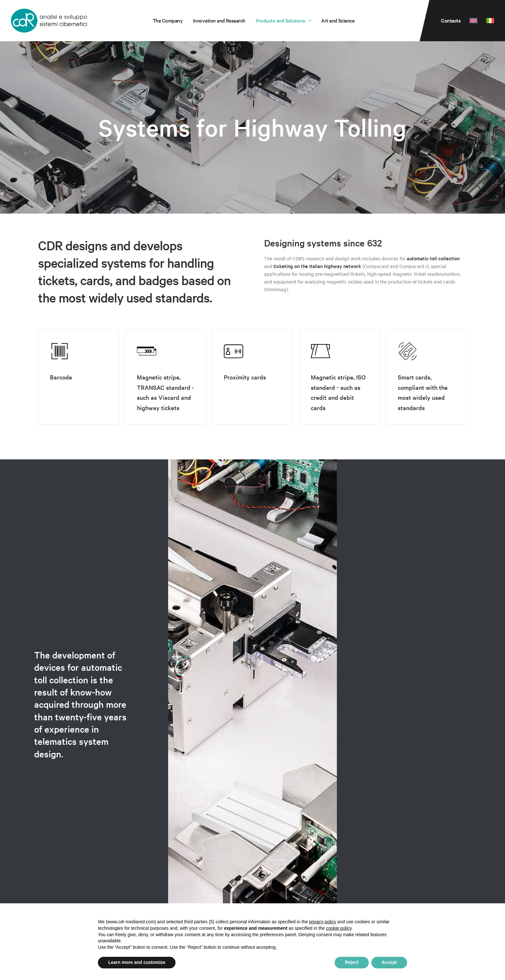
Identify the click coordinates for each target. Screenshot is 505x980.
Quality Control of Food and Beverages (92, 846)
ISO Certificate (374, 877)
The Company (168, 20)
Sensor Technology (64, 876)
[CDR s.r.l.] (49, 21)
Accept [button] (389, 962)
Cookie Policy (451, 880)
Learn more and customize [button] (137, 962)
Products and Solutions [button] (283, 20)
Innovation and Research (219, 20)
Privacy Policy (452, 873)
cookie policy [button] (339, 928)
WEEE (364, 861)
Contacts (451, 20)
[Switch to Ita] (488, 21)
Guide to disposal (376, 869)
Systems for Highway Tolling (77, 856)
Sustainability (372, 884)
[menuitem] (168, 21)
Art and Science (338, 20)
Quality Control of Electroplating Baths (92, 866)
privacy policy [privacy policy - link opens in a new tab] (323, 922)
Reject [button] (352, 962)
